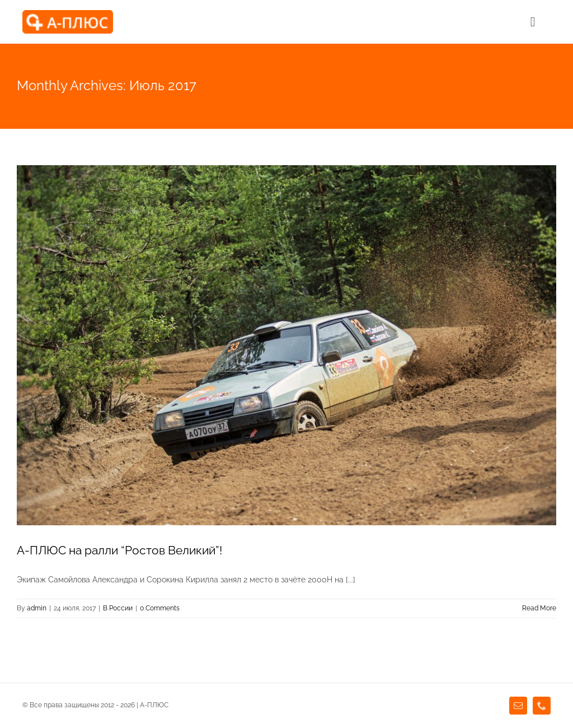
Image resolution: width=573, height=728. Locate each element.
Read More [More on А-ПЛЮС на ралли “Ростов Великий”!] (539, 608)
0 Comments (160, 608)
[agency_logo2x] (68, 14)
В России (118, 608)
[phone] (542, 706)
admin (37, 608)
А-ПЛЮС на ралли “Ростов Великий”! (119, 550)
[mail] (518, 706)
